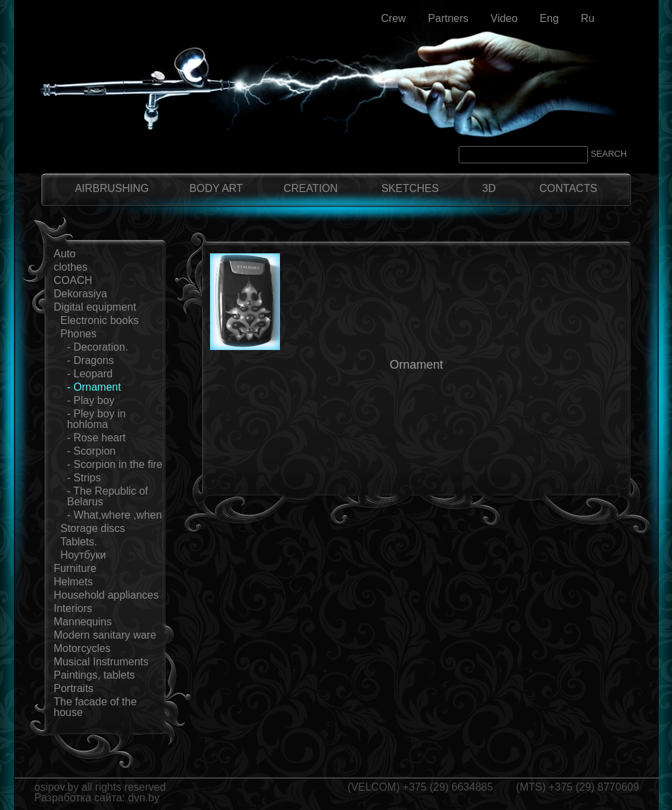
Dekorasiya (81, 294)
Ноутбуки (83, 555)
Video (504, 18)
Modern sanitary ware (105, 635)
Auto (65, 254)
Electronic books (100, 320)
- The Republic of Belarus (108, 496)
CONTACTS (568, 188)
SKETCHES (410, 188)
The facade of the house (96, 707)
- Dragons (91, 360)
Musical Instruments (101, 662)
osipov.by (57, 787)
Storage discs (93, 528)
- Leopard (90, 374)
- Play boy (91, 400)
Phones (79, 334)
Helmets (74, 582)
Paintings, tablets (95, 675)
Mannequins (83, 622)
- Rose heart (97, 438)
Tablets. (79, 542)
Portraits (74, 688)
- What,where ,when (115, 515)
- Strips (84, 478)
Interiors (73, 608)
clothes (71, 267)
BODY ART (216, 188)
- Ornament (94, 387)
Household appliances (106, 595)
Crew (394, 18)
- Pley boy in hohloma (97, 419)
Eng (549, 18)
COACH (73, 280)
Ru (587, 18)
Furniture (75, 568)
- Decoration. (98, 347)
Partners (448, 18)
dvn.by (144, 798)
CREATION (310, 188)
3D (489, 188)
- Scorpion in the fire (115, 464)
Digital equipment (95, 307)
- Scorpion (92, 451)
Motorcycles (82, 648)
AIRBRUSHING (112, 188)
